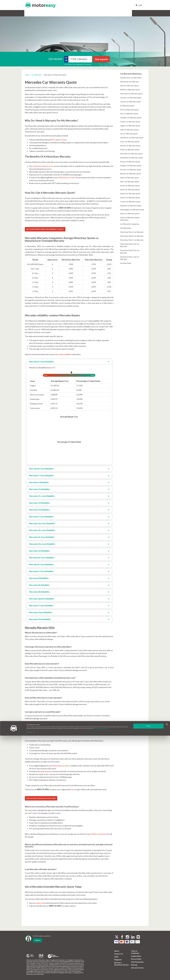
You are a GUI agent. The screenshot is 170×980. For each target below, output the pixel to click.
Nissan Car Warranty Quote (130, 162)
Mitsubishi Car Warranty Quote (132, 158)
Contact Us (119, 954)
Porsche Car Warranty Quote (131, 170)
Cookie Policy (136, 956)
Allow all (148, 970)
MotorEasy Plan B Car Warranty (132, 236)
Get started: (56, 59)
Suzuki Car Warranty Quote (130, 198)
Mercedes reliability (63, 354)
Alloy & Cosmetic (87, 13)
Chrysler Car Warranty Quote (131, 98)
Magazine (118, 960)
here (73, 789)
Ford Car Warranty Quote (129, 110)
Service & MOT (62, 13)
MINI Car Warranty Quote (130, 150)
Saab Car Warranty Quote (129, 178)
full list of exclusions (99, 834)
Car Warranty (32, 13)
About (117, 951)
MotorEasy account (67, 177)
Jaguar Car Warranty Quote (130, 126)
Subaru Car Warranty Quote (130, 193)
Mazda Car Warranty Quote (130, 146)
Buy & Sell (101, 13)
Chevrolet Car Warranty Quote (131, 94)
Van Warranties (126, 228)
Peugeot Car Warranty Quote (131, 165)
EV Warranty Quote (127, 106)
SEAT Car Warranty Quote (130, 182)
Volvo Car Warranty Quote (130, 213)
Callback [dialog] (37, 940)
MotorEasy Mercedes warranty (44, 725)
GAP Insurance (47, 13)
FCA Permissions (137, 962)
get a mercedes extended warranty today (41, 798)
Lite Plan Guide (126, 263)
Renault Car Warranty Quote (130, 174)
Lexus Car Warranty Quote (130, 142)
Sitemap (134, 965)
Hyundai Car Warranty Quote (131, 118)
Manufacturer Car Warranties (131, 78)
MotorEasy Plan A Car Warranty (132, 232)
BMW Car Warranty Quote (130, 90)
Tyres (74, 13)
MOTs (53, 140)
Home (27, 75)
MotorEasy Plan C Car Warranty (132, 240)
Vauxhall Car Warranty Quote (131, 206)
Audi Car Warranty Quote (129, 86)
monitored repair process (43, 166)
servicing (63, 140)
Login (139, 5)
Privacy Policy (136, 959)
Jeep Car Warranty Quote (129, 130)
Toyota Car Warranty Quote (130, 202)
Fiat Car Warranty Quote (129, 114)
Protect (112, 13)
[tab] (69, 362)
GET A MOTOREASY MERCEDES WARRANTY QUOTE (45, 229)
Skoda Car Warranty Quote (130, 186)
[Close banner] (167, 969)
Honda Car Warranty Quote (130, 122)
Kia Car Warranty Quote (129, 134)
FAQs (116, 957)
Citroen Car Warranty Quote (130, 102)
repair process (46, 771)
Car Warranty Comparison (130, 224)
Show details (30, 977)
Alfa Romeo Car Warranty (129, 82)
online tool (40, 903)
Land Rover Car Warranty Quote (132, 138)
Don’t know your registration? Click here (78, 64)
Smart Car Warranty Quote (130, 189)
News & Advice (124, 13)
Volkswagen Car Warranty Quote (132, 210)
